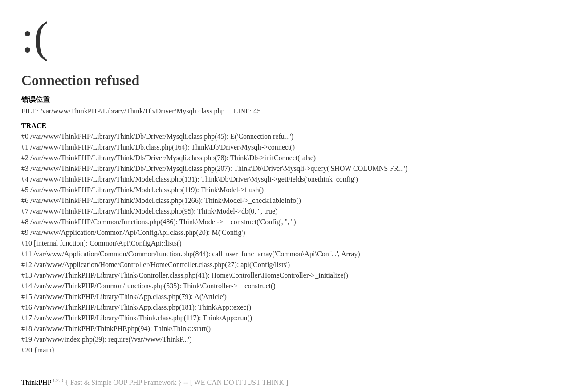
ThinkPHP (37, 382)
